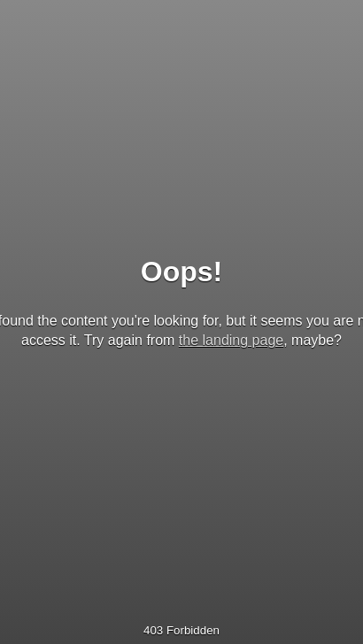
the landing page (231, 340)
